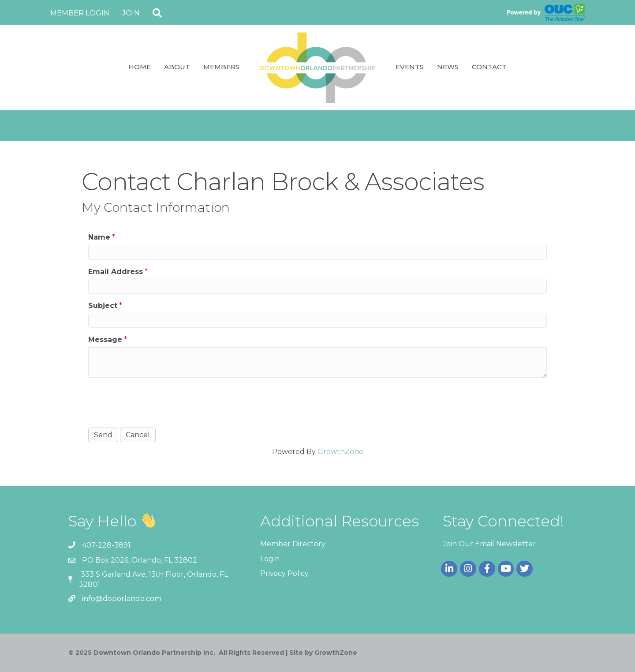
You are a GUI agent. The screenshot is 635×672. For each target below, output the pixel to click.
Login (270, 559)
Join (131, 13)
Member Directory (293, 544)
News (448, 67)
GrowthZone (340, 452)
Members (221, 67)
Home (140, 67)
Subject (103, 306)
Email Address (116, 272)
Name (99, 237)
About (177, 67)
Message (105, 340)
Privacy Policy (284, 573)
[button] (157, 13)
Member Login (80, 13)
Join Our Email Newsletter (489, 544)
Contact (489, 67)
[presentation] (155, 402)
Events (410, 67)
